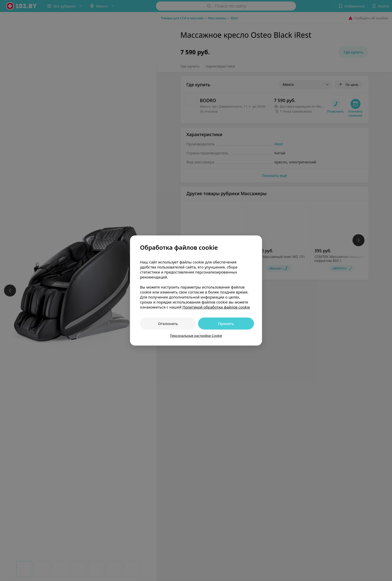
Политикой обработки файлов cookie (216, 307)
